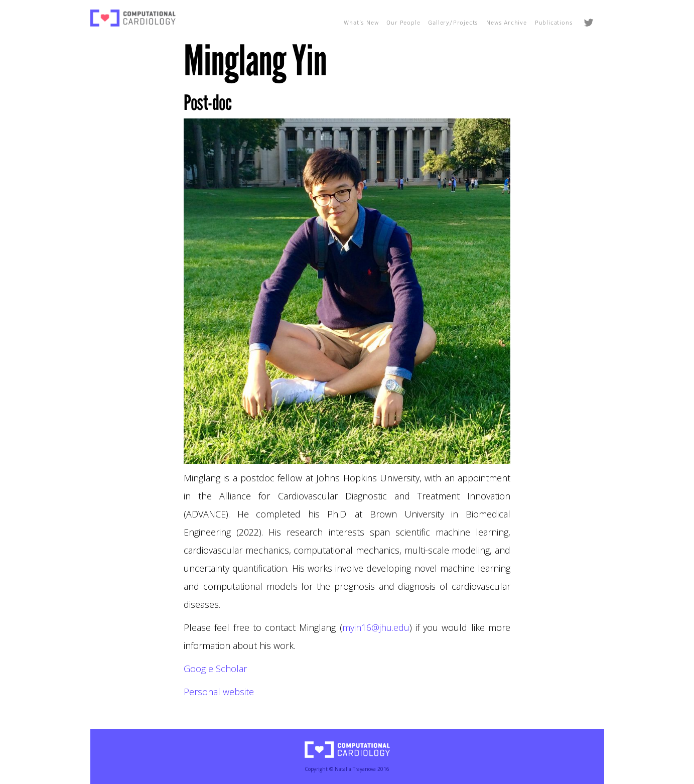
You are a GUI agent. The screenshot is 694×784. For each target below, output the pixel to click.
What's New (361, 22)
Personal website (219, 692)
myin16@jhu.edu (376, 627)
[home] (133, 18)
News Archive (507, 22)
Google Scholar (215, 669)
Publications (554, 22)
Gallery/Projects (453, 22)
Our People (403, 22)
